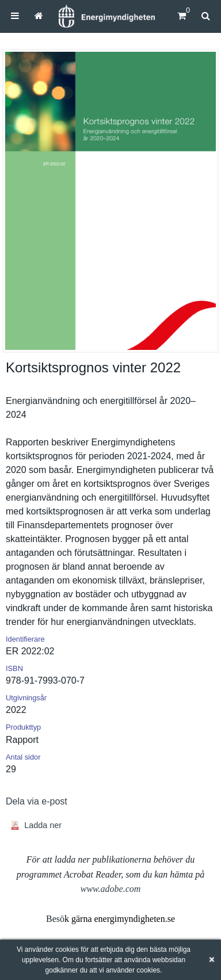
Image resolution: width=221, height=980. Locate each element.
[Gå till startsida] (39, 16)
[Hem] (106, 16)
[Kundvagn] (182, 16)
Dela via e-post (37, 801)
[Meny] (15, 16)
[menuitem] (15, 16)
